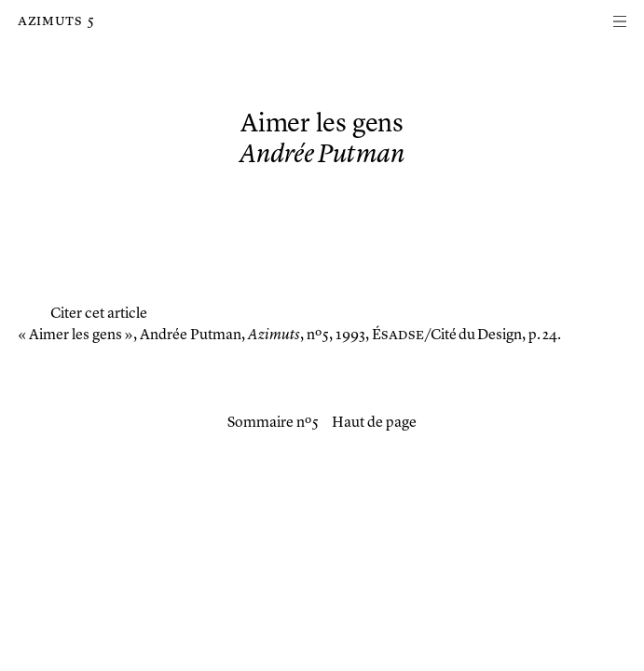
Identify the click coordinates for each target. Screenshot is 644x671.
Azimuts (50, 21)
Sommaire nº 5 (273, 423)
